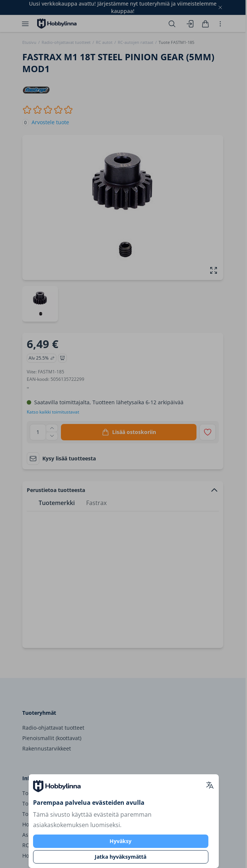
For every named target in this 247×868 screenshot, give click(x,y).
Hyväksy (121, 841)
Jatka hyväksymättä (121, 857)
